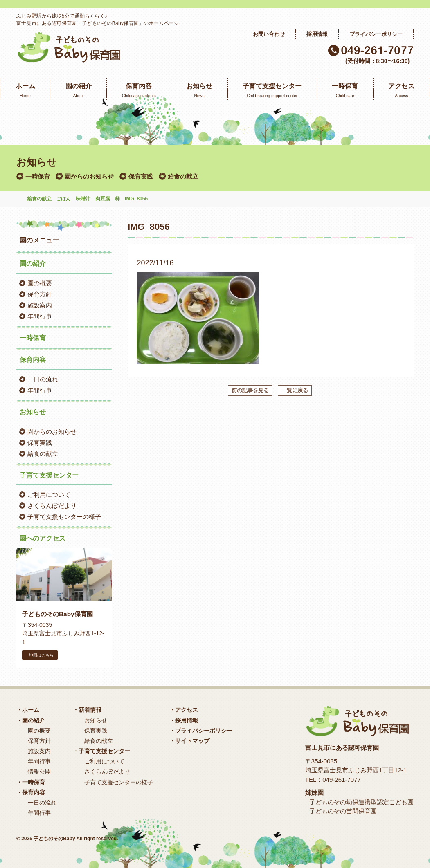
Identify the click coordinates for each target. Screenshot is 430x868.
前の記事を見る (250, 390)
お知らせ (96, 720)
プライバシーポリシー (376, 34)
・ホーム (28, 710)
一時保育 (38, 176)
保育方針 (40, 294)
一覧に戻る (295, 390)
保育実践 (141, 176)
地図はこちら (40, 655)
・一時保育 (31, 782)
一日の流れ (43, 379)
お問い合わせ (269, 34)
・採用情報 (184, 720)
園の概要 (40, 283)
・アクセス (184, 710)
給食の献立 (183, 176)
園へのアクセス (43, 538)
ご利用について (49, 495)
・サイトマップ (189, 741)
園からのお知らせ (89, 176)
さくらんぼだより (52, 506)
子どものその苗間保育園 (343, 811)
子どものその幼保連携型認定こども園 (361, 802)
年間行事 (40, 316)
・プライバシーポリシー (201, 731)
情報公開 (39, 772)
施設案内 (40, 305)
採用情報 (317, 34)
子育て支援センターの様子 (64, 517)
